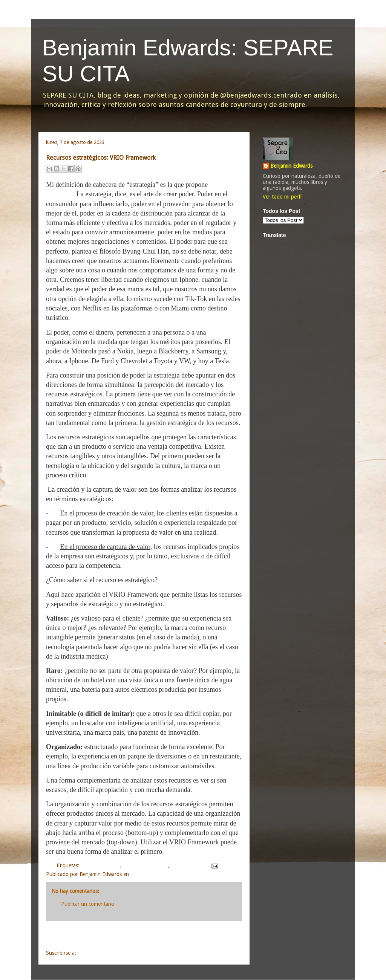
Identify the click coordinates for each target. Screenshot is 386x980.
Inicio (152, 937)
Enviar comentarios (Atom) (108, 953)
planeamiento (187, 865)
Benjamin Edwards (291, 166)
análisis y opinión (101, 865)
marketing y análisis (146, 865)
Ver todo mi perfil (283, 197)
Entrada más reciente (82, 937)
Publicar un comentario (88, 904)
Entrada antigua (214, 937)
